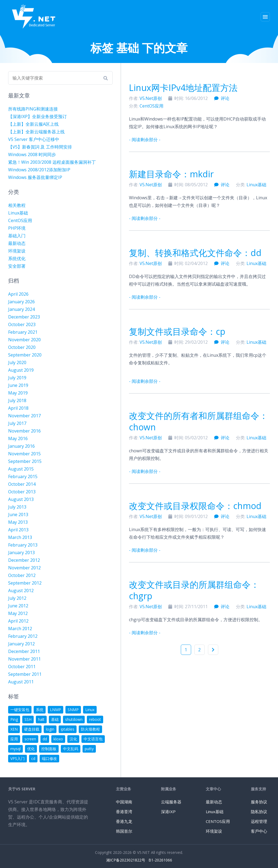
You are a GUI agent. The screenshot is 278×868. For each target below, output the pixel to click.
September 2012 (25, 583)
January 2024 (21, 309)
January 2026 (21, 302)
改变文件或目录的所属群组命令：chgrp (194, 590)
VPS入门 (18, 758)
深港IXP (168, 812)
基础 (55, 719)
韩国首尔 (124, 831)
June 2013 (18, 515)
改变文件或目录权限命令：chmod (195, 506)
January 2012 (21, 644)
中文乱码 (71, 749)
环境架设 (17, 251)
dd (45, 739)
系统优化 (17, 258)
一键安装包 (20, 710)
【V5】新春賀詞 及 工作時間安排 (40, 147)
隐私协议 (259, 812)
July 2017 (17, 423)
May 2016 (18, 438)
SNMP (73, 710)
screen (30, 739)
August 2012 (21, 591)
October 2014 (22, 484)
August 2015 (21, 469)
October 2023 (22, 324)
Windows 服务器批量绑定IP (35, 177)
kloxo (58, 739)
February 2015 (23, 476)
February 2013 (23, 545)
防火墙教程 (90, 729)
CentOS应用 (151, 106)
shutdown (74, 719)
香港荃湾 (124, 812)
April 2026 (18, 294)
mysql (15, 749)
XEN (14, 729)
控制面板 (49, 749)
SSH (28, 719)
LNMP (56, 710)
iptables (68, 729)
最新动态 (17, 243)
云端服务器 (171, 802)
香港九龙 (124, 821)
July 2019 (17, 378)
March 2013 (20, 537)
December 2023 (24, 317)
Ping (14, 719)
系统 (40, 710)
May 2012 (18, 613)
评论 (222, 98)
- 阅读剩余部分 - (145, 140)
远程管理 (259, 821)
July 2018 (17, 400)
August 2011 (21, 682)
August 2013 (21, 499)
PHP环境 (17, 228)
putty (89, 749)
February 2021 (23, 332)
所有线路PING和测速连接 (33, 109)
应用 (14, 739)
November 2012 (24, 568)
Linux (90, 710)
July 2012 (17, 598)
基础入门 (17, 236)
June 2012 (18, 606)
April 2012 (18, 621)
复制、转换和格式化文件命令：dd (195, 253)
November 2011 (24, 659)
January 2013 (21, 553)
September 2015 (25, 461)
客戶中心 (259, 831)
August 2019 (21, 370)
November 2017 (24, 416)
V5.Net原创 (151, 98)
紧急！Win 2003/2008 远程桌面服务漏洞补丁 (52, 162)
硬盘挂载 (32, 729)
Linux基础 (256, 185)
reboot (95, 719)
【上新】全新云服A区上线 (33, 124)
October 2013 (22, 492)
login (50, 729)
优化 (31, 749)
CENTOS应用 (218, 821)
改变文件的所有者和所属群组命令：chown (198, 421)
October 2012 (22, 575)
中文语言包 (93, 739)
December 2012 (24, 560)
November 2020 (24, 340)
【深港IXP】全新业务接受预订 (37, 116)
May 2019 (18, 393)
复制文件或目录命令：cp (177, 331)
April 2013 (18, 530)
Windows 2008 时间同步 (32, 154)
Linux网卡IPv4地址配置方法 (183, 88)
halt (41, 719)
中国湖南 (124, 802)
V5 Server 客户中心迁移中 (34, 139)
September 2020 (25, 355)
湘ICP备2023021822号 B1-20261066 (139, 860)
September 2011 (25, 674)
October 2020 (22, 347)
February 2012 (23, 636)
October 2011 (22, 667)
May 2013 (18, 522)
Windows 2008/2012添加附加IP (39, 170)
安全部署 (17, 266)
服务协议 (259, 802)
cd (33, 758)
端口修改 (49, 758)
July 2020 (17, 362)
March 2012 (20, 629)
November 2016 (24, 431)
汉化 (73, 739)
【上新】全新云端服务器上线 (36, 132)
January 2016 (21, 446)
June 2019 (18, 385)
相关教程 (17, 205)
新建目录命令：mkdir (171, 174)
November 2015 (24, 454)
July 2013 (17, 507)
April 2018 (18, 408)
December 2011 (24, 651)
